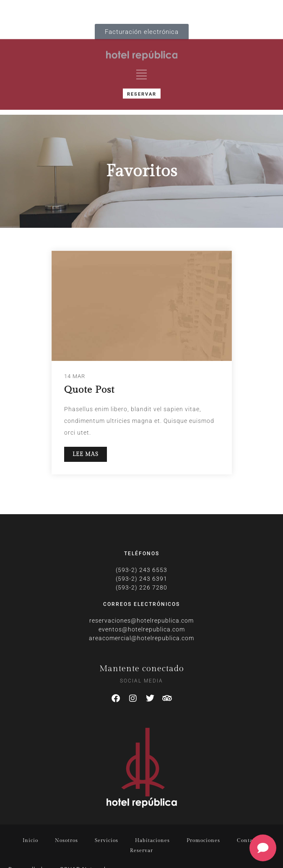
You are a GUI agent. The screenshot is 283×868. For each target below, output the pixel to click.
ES (110, 10)
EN (54, 10)
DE (73, 10)
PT (90, 10)
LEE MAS (86, 454)
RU (100, 10)
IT (82, 10)
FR (64, 10)
